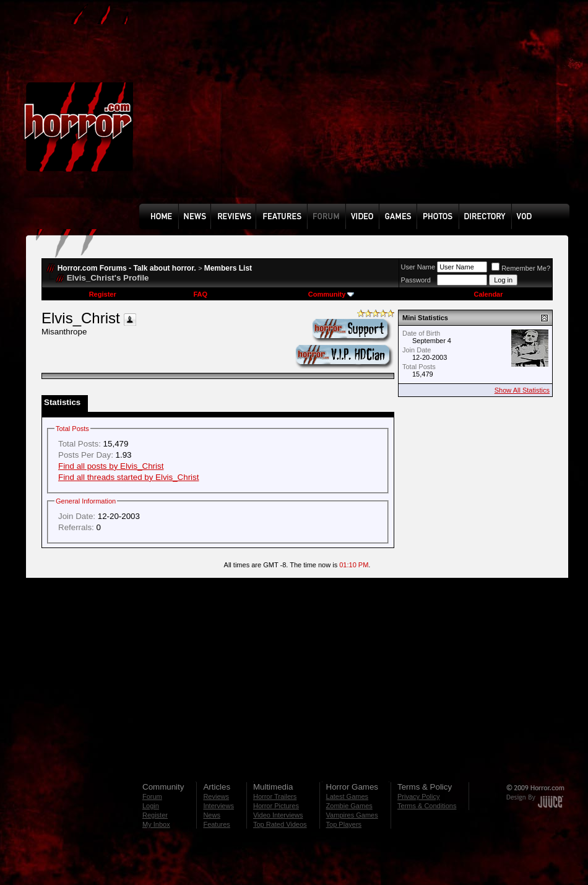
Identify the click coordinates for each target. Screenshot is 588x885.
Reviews (216, 796)
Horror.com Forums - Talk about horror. (127, 268)
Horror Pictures (276, 806)
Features (216, 824)
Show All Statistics (522, 390)
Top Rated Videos (280, 824)
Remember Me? (521, 268)
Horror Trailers (275, 796)
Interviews (218, 806)
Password (416, 280)
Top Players (344, 824)
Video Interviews (278, 815)
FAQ (200, 294)
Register (103, 294)
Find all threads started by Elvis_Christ (128, 477)
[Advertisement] (324, 111)
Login (151, 806)
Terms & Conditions (427, 806)
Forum (152, 796)
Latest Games (347, 796)
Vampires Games (352, 815)
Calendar (488, 294)
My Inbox (156, 824)
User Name (418, 267)
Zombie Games (349, 806)
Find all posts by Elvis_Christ (111, 466)
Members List (228, 268)
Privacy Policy (418, 796)
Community (331, 294)
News (212, 815)
